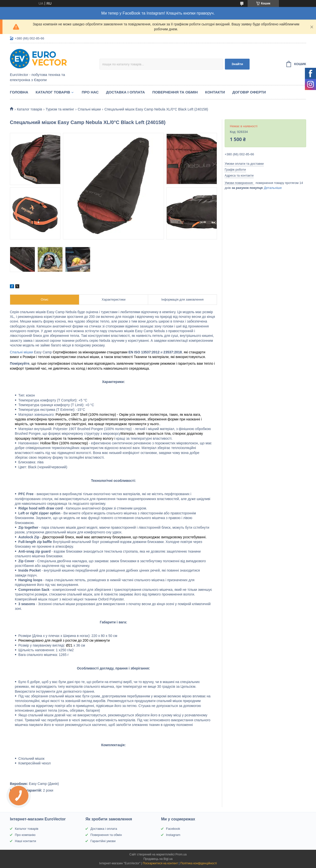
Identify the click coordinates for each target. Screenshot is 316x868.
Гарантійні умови (103, 841)
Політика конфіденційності (199, 863)
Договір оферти (249, 92)
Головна (19, 92)
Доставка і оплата (126, 92)
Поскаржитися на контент (160, 863)
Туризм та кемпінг (60, 109)
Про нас (90, 92)
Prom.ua (181, 854)
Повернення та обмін (175, 92)
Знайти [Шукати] (237, 64)
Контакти (215, 92)
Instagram (173, 835)
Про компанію (25, 835)
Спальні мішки (89, 109)
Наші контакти (25, 841)
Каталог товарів (53, 92)
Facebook (173, 829)
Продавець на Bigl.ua (158, 859)
